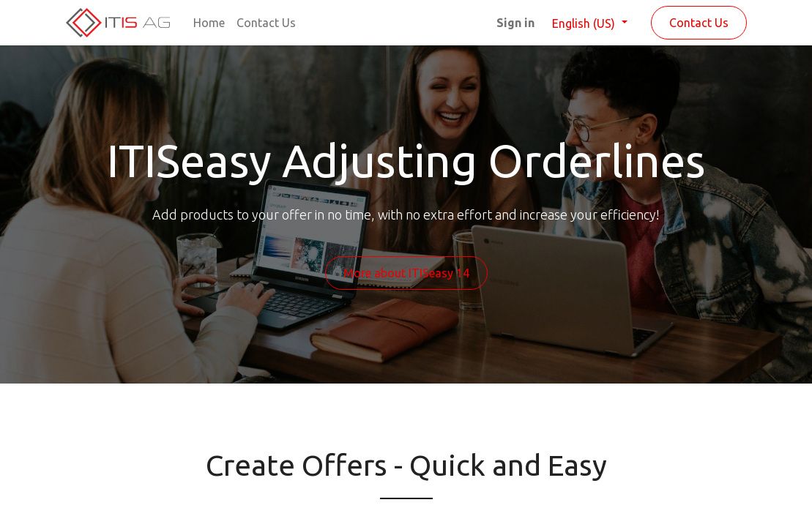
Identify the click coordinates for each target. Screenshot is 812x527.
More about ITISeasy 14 (406, 273)
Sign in (515, 23)
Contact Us (699, 23)
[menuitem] (209, 23)
